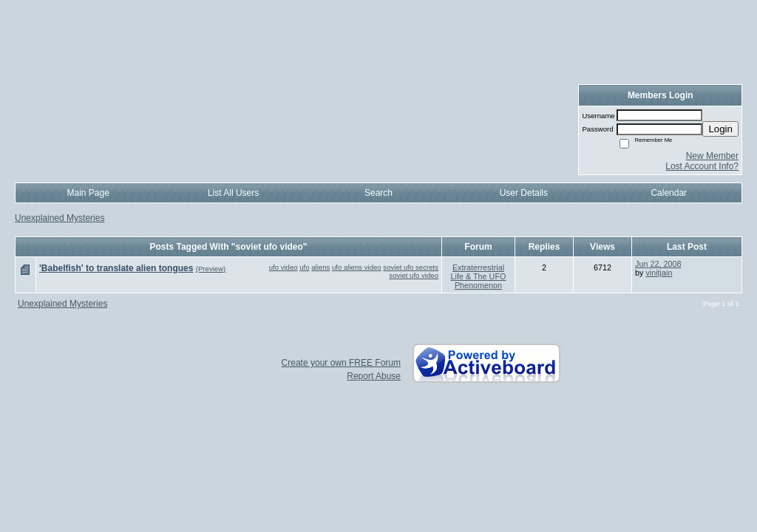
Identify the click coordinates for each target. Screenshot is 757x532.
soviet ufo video (414, 275)
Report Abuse (374, 376)
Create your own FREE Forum (341, 363)
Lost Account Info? (702, 166)
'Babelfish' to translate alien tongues (116, 268)
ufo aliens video (357, 267)
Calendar (669, 193)
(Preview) (211, 269)
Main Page (88, 193)
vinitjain (659, 273)
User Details (524, 193)
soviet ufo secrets (411, 267)
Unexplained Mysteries (60, 218)
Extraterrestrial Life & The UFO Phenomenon (479, 276)
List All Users (233, 193)
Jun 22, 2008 (658, 264)
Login (720, 129)
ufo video (284, 267)
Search (378, 193)
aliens (320, 267)
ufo (304, 267)
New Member (712, 156)
